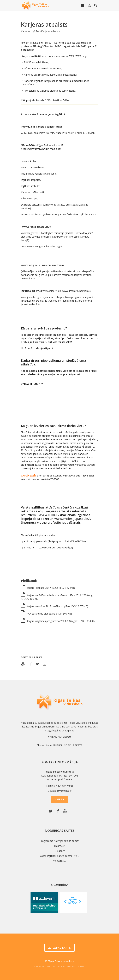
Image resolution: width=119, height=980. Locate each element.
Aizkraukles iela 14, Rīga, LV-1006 (60, 776)
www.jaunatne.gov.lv (32, 297)
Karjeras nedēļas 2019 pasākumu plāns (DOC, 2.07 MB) (55, 606)
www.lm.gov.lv (29, 233)
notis (68, 745)
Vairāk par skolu (60, 737)
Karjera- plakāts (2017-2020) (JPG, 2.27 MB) (48, 588)
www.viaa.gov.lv (30, 265)
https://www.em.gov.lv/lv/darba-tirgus (42, 246)
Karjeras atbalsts (50, 31)
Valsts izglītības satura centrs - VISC (59, 856)
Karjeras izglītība (30, 31)
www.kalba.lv (50, 291)
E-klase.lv (60, 851)
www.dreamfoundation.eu (77, 291)
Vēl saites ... (59, 861)
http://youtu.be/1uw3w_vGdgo (54, 547)
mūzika (58, 745)
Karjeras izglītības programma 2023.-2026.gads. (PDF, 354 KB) (58, 621)
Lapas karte (59, 948)
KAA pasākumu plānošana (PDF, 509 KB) (46, 614)
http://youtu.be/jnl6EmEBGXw (67, 541)
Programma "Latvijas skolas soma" (59, 841)
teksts (78, 745)
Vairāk (60, 799)
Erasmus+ (60, 846)
